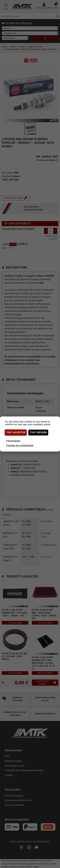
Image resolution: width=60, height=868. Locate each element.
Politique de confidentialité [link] (20, 445)
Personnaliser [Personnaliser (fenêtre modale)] (13, 441)
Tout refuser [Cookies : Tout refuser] (38, 432)
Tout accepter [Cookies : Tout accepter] (16, 432)
